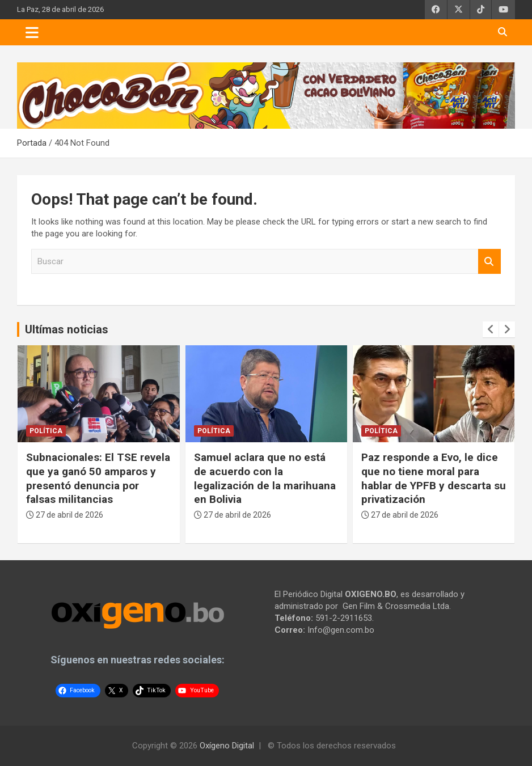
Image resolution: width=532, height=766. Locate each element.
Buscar (489, 262)
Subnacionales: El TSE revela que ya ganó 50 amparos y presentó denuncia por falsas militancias (98, 478)
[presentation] (491, 329)
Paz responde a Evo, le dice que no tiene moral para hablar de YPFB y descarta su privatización (434, 478)
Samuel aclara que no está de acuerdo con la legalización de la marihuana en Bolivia (265, 478)
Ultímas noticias (67, 329)
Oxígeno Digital (227, 746)
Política (46, 431)
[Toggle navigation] (32, 32)
